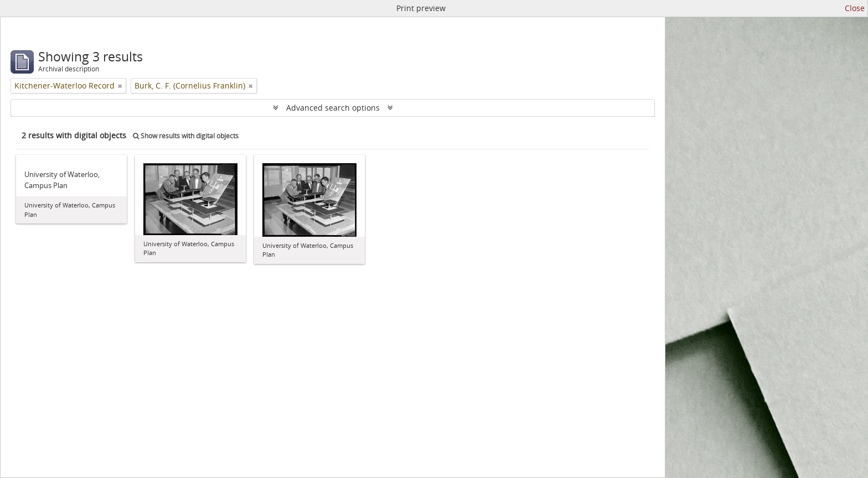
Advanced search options (333, 108)
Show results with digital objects (186, 136)
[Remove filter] (120, 86)
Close (855, 8)
